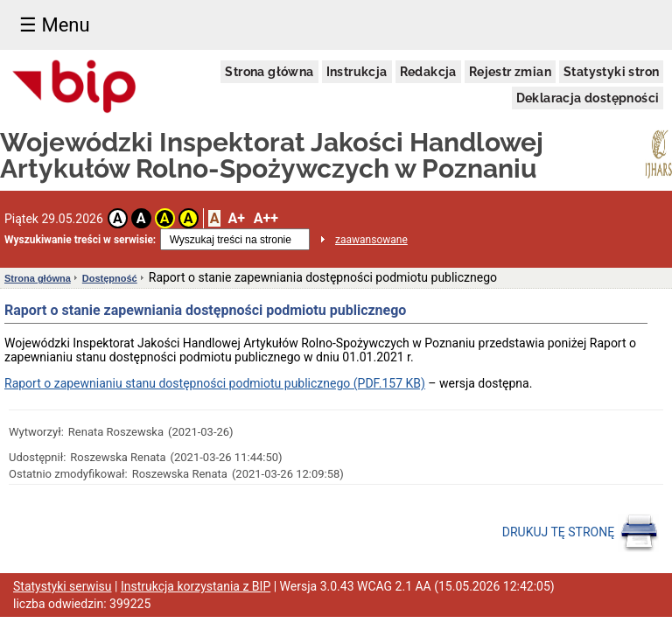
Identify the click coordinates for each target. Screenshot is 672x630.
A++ (266, 218)
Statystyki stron (611, 72)
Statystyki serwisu (63, 586)
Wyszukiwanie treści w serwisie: (80, 240)
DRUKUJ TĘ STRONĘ (581, 533)
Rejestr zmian (510, 72)
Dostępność (110, 278)
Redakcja (428, 72)
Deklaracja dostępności (588, 98)
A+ (236, 218)
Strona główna (269, 72)
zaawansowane (371, 240)
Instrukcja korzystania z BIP (196, 586)
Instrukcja (357, 72)
